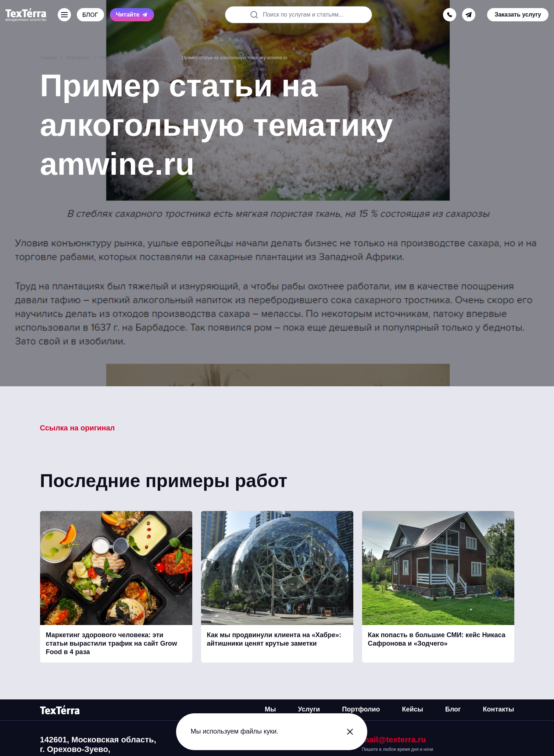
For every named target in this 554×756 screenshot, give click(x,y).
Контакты (499, 709)
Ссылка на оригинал (78, 428)
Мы (270, 709)
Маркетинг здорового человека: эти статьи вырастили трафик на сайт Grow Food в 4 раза (112, 644)
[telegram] (469, 15)
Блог (453, 709)
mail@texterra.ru (394, 740)
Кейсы (413, 709)
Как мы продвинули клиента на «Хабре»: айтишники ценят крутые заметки (274, 639)
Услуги (309, 709)
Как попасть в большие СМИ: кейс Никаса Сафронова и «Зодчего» (437, 639)
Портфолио (361, 709)
